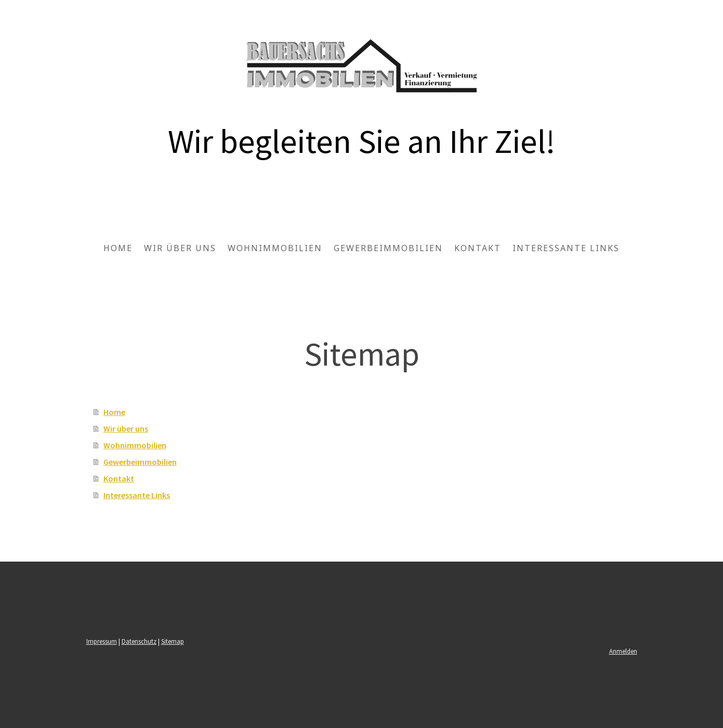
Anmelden (623, 651)
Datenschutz (139, 641)
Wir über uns (180, 248)
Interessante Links (566, 248)
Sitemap (173, 641)
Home (118, 248)
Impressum (102, 641)
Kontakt (478, 248)
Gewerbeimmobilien (388, 248)
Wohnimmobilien (275, 248)
